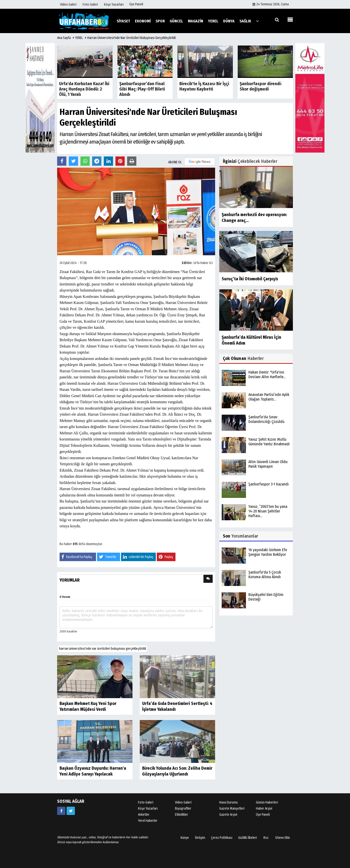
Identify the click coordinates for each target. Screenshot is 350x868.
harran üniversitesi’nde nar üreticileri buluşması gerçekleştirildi (103, 649)
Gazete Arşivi (228, 815)
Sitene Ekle (283, 838)
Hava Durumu (228, 802)
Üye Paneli (136, 4)
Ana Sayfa (64, 38)
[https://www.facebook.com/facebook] (61, 811)
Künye (185, 838)
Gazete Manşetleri (232, 809)
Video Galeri (183, 802)
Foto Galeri (146, 802)
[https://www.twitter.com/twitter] (71, 811)
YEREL (79, 38)
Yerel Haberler (148, 821)
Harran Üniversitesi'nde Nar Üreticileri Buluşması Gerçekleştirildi (131, 38)
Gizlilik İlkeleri (248, 838)
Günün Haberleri (267, 802)
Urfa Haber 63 (203, 263)
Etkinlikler (182, 815)
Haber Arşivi (264, 809)
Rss (266, 838)
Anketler (144, 815)
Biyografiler (183, 809)
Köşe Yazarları (148, 809)
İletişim (200, 838)
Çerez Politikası (222, 838)
